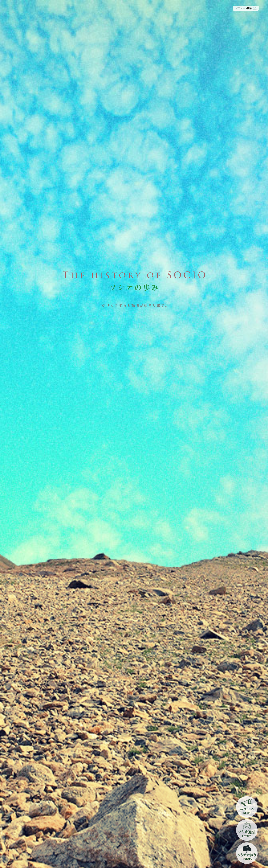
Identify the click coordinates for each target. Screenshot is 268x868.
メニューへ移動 (244, 8)
